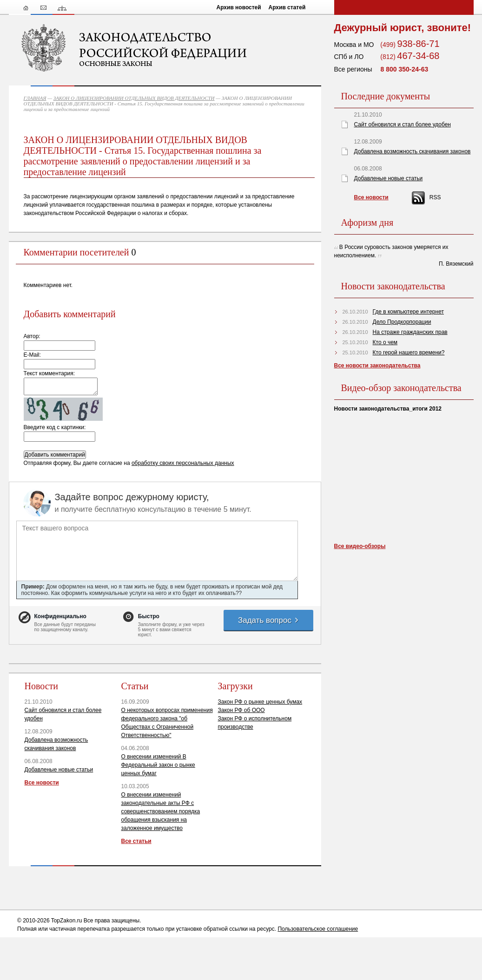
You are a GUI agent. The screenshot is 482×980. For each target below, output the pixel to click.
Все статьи (136, 841)
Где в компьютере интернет (408, 312)
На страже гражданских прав (410, 332)
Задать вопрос (269, 620)
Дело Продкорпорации (402, 322)
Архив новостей (239, 7)
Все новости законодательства (377, 366)
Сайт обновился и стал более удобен (403, 124)
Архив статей (287, 7)
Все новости (42, 783)
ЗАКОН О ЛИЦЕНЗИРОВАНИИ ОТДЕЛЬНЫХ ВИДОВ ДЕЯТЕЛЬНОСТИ (134, 98)
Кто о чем (385, 342)
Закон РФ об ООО (241, 710)
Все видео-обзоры (360, 546)
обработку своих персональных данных (183, 463)
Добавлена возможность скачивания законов (413, 151)
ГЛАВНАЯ (35, 98)
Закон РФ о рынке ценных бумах (260, 702)
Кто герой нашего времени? (409, 353)
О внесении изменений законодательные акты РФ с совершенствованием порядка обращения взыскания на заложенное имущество (161, 811)
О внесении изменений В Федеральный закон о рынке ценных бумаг (158, 765)
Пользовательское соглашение (318, 929)
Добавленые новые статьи (59, 770)
